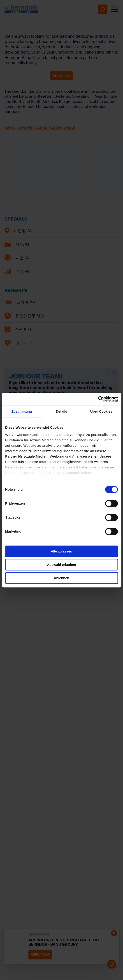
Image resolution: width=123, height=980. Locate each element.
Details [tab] (62, 411)
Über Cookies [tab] (101, 411)
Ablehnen (61, 578)
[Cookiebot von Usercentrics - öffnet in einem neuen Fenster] (98, 399)
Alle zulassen (61, 551)
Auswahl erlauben (61, 565)
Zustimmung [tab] (22, 411)
